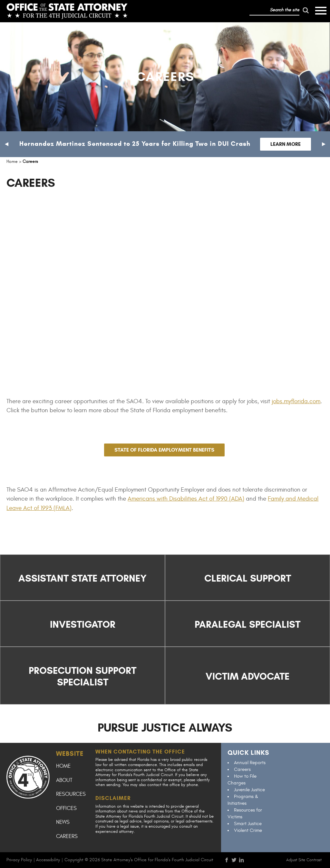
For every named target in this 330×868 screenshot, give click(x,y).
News (63, 822)
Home (63, 766)
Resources (71, 794)
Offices (66, 808)
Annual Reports (250, 763)
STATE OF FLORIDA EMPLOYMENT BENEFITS (164, 450)
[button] (6, 144)
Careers (67, 836)
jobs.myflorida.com (296, 401)
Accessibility (48, 860)
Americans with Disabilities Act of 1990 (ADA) (186, 499)
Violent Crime (248, 830)
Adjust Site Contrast (304, 860)
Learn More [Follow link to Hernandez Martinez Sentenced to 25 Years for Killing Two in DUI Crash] (286, 144)
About (64, 780)
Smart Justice (248, 824)
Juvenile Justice (249, 790)
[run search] (306, 10)
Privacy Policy (19, 860)
